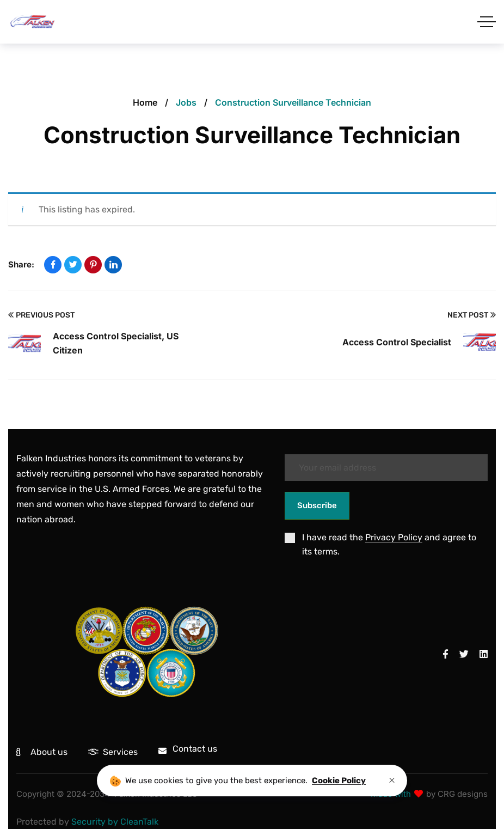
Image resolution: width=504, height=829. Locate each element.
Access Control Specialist (397, 342)
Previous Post (41, 315)
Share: (21, 264)
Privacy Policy (394, 537)
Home (145, 102)
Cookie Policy (339, 781)
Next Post (472, 315)
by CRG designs (457, 794)
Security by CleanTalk (115, 822)
